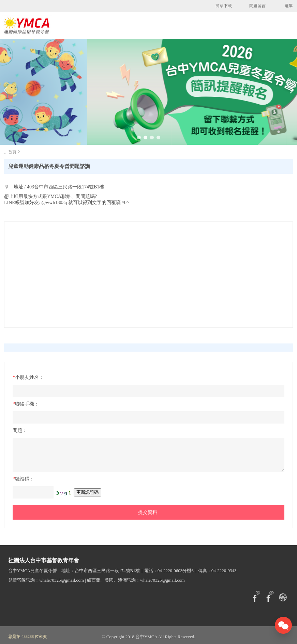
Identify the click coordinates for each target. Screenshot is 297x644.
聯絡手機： (26, 404)
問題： (20, 431)
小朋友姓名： (28, 377)
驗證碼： (23, 479)
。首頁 (10, 152)
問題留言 (257, 6)
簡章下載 (224, 6)
